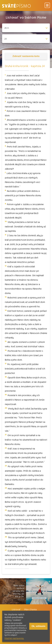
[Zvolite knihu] (26, 28)
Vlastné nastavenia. (14, 638)
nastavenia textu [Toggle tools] (26, 56)
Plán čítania (31, 609)
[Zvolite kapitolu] (26, 39)
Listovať (16, 609)
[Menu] (47, 5)
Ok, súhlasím (38, 626)
